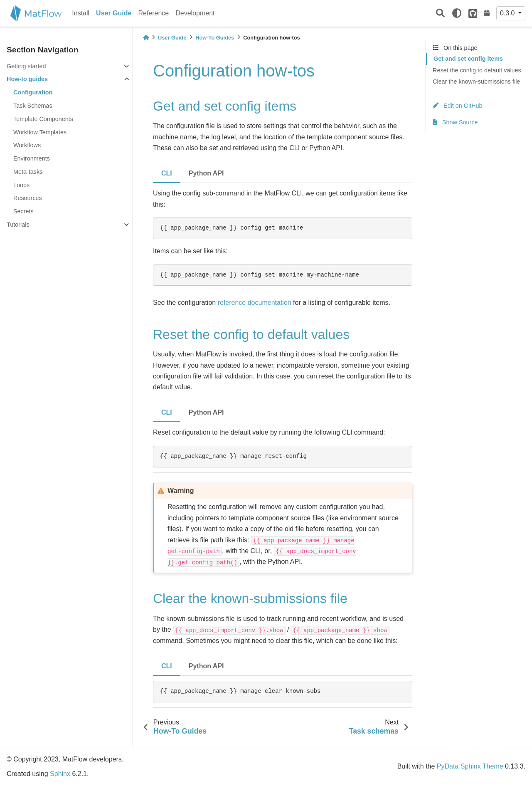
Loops (21, 185)
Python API (206, 173)
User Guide (114, 13)
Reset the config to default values (477, 70)
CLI (167, 173)
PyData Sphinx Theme (470, 766)
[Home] (146, 38)
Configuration (33, 92)
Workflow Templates (40, 132)
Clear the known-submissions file (476, 82)
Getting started (26, 66)
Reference (153, 13)
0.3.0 (508, 13)
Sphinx (60, 774)
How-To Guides (215, 38)
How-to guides (27, 79)
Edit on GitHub (458, 106)
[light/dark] (457, 13)
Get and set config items (468, 59)
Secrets (23, 211)
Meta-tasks (28, 172)
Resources (28, 198)
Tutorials (18, 225)
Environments (32, 158)
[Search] (440, 14)
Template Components (43, 119)
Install (81, 13)
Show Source (455, 122)
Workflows (27, 145)
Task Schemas (33, 106)
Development (195, 13)
